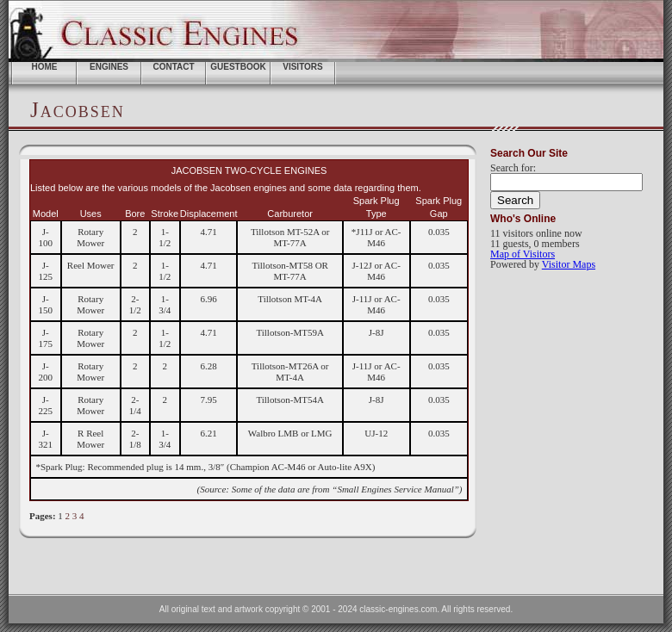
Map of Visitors (523, 254)
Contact (173, 67)
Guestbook (238, 67)
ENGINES (109, 67)
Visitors (303, 67)
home (45, 67)
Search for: (513, 168)
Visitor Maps (569, 264)
